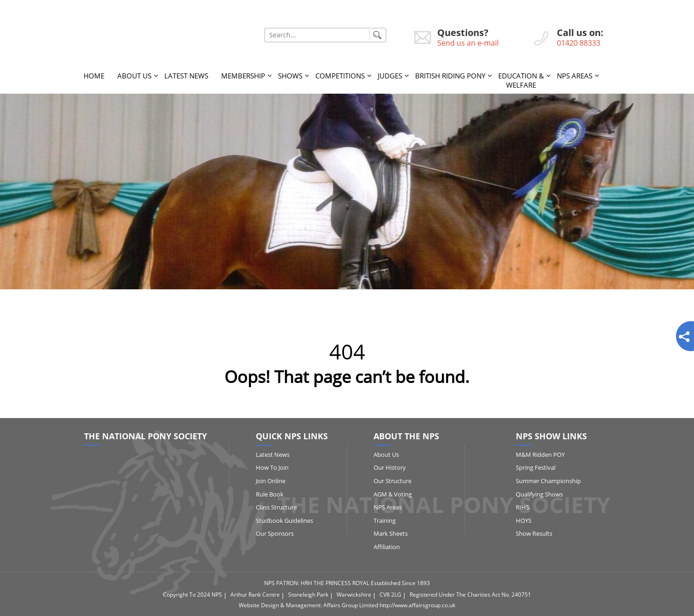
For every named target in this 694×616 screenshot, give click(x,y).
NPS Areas (575, 76)
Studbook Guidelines (284, 520)
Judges (390, 76)
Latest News (186, 76)
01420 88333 (579, 43)
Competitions (340, 76)
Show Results (534, 533)
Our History (390, 467)
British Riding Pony (450, 76)
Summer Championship (548, 481)
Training (385, 520)
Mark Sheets (391, 533)
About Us (134, 76)
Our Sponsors (275, 533)
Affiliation (387, 547)
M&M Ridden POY (540, 455)
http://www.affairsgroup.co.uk (417, 605)
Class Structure (276, 507)
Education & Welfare (521, 80)
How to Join (272, 467)
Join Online (271, 481)
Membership (243, 76)
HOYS (524, 520)
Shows (290, 76)
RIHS (522, 507)
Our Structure (392, 481)
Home (94, 76)
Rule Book (270, 494)
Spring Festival (536, 467)
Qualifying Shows (539, 494)
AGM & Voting (393, 494)
